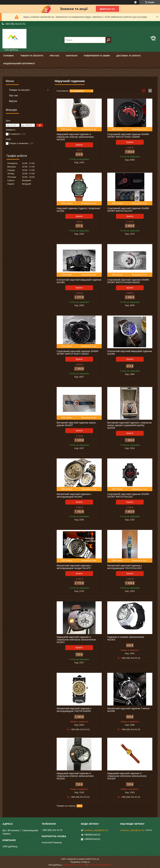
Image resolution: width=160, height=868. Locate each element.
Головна (8, 56)
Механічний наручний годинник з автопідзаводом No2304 (74, 495)
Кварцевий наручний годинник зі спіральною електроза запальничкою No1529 (127, 776)
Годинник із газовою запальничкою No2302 (126, 638)
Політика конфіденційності (100, 865)
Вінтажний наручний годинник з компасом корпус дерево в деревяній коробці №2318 (129, 425)
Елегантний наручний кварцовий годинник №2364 (130, 352)
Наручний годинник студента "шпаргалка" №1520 (79, 210)
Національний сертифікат (19, 64)
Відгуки (13, 101)
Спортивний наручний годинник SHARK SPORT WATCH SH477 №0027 (78, 352)
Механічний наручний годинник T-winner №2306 (128, 710)
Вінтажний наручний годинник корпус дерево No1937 (76, 424)
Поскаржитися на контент (74, 865)
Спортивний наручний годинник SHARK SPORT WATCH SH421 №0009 (128, 136)
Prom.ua (95, 859)
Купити (79, 145)
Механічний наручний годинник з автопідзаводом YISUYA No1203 (125, 567)
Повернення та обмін (97, 56)
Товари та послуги (32, 56)
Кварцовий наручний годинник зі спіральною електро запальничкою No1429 (75, 137)
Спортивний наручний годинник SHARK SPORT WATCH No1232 (128, 495)
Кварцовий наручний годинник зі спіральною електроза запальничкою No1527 (76, 640)
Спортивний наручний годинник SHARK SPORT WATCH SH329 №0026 (128, 281)
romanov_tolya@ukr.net (96, 830)
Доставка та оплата (129, 56)
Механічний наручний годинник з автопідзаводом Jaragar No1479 (74, 567)
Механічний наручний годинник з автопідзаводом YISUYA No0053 (74, 710)
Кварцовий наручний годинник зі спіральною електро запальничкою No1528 (75, 776)
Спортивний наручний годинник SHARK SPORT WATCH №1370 (128, 210)
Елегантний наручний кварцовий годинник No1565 (79, 281)
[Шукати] (108, 40)
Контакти (72, 56)
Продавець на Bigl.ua (80, 862)
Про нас (54, 56)
